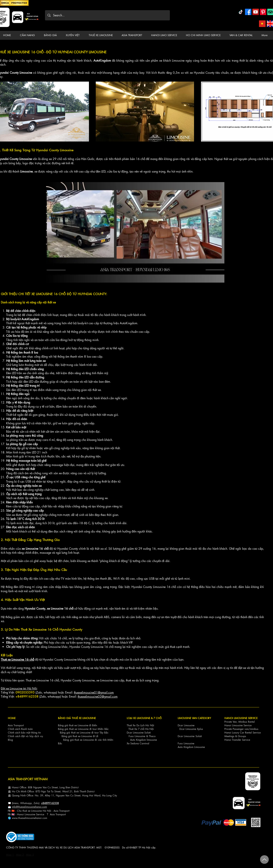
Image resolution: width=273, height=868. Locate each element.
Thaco (152, 736)
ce (43, 814)
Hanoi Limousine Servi (29, 814)
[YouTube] (256, 12)
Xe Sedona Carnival (138, 743)
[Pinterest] (263, 12)
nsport (62, 814)
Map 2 (20, 855)
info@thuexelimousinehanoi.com (29, 807)
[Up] (264, 860)
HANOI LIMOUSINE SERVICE (241, 718)
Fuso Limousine (137, 736)
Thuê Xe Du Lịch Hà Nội (140, 725)
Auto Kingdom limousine (144, 740)
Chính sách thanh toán (20, 729)
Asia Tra (54, 814)
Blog (10, 740)
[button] (29, 35)
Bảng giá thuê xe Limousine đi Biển (77, 725)
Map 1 (10, 855)
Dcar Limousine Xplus (191, 729)
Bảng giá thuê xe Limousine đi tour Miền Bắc (83, 729)
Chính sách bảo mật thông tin (24, 733)
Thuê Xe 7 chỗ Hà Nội (141, 729)
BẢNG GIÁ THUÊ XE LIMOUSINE (77, 718)
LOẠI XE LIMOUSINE (138, 718)
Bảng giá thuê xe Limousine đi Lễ (80, 736)
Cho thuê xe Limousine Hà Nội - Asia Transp (42, 811)
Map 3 (30, 855)
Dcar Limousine (186, 725)
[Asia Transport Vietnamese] (262, 24)
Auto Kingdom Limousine (191, 747)
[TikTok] (241, 12)
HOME (12, 718)
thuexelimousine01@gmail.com (94, 692)
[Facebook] (248, 12)
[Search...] (107, 15)
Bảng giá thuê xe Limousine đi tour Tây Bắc (84, 733)
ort (68, 811)
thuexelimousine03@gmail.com (98, 696)
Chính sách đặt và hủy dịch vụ (25, 736)
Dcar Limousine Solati (139, 733)
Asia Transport (16, 725)
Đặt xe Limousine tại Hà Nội (19, 688)
